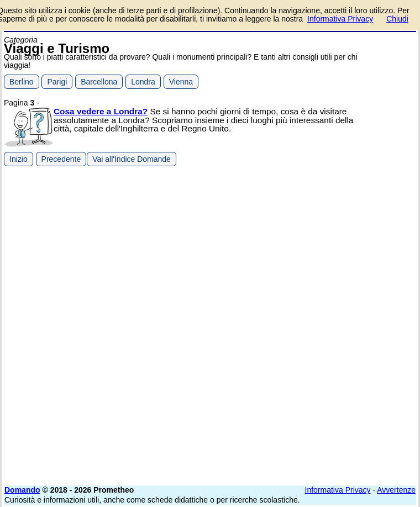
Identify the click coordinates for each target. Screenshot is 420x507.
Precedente (61, 159)
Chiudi (397, 19)
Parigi (57, 82)
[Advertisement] (333, 246)
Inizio (19, 159)
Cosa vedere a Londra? (101, 111)
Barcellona (99, 82)
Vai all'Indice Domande (132, 159)
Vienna (181, 82)
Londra (143, 82)
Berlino (22, 82)
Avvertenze (396, 490)
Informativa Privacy (338, 490)
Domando (22, 490)
